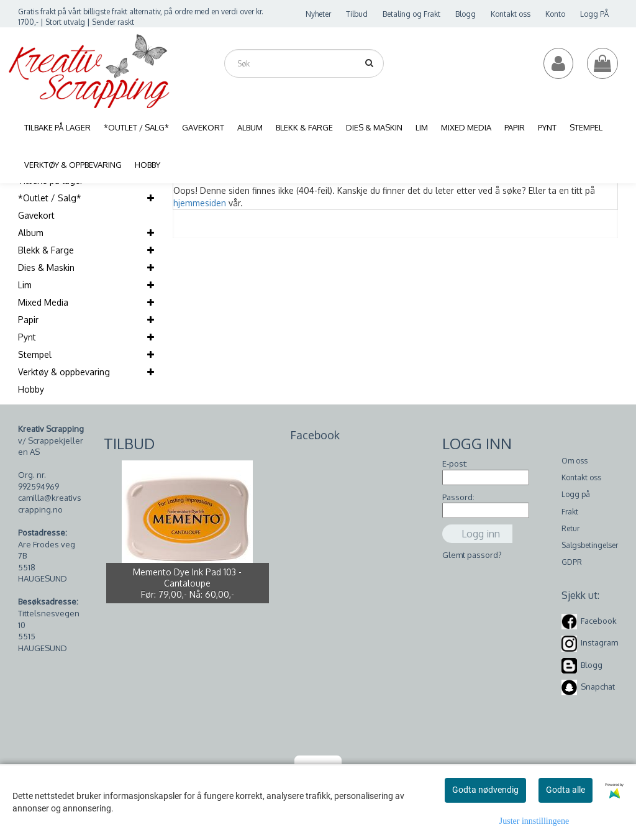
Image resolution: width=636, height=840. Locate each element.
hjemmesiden (200, 203)
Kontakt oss (511, 14)
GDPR (572, 562)
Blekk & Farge (46, 250)
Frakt (570, 512)
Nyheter (318, 14)
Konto (555, 14)
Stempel (35, 354)
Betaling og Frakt (411, 14)
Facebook (599, 621)
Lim (25, 285)
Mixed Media (43, 302)
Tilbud (357, 14)
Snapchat (598, 687)
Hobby (31, 389)
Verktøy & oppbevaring (64, 372)
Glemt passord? (472, 555)
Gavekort (36, 215)
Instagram (599, 642)
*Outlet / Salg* (50, 198)
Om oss (575, 461)
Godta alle (566, 790)
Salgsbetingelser (590, 545)
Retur (570, 528)
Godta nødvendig (485, 790)
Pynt (27, 337)
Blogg (466, 14)
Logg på (576, 494)
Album (31, 233)
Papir (28, 320)
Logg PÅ (594, 14)
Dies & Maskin (46, 267)
